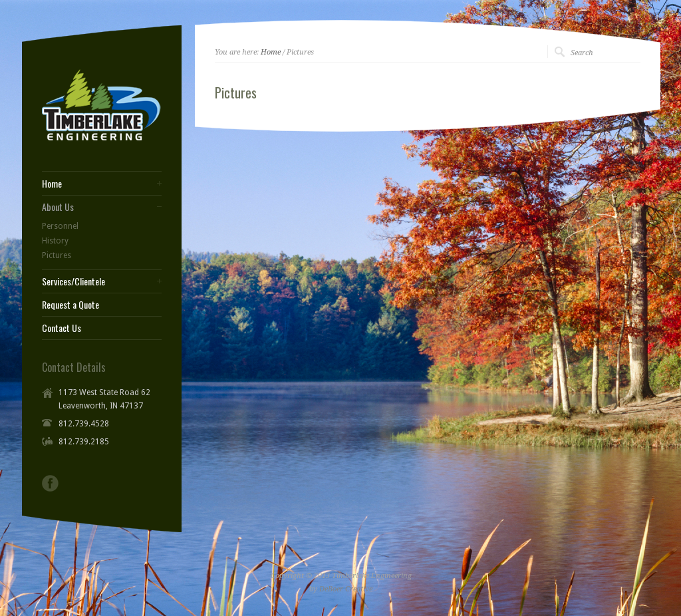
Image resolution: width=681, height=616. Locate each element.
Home (271, 52)
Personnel (60, 226)
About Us (58, 207)
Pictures (57, 255)
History (55, 241)
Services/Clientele (73, 281)
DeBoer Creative (346, 589)
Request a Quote (70, 305)
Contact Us (62, 328)
